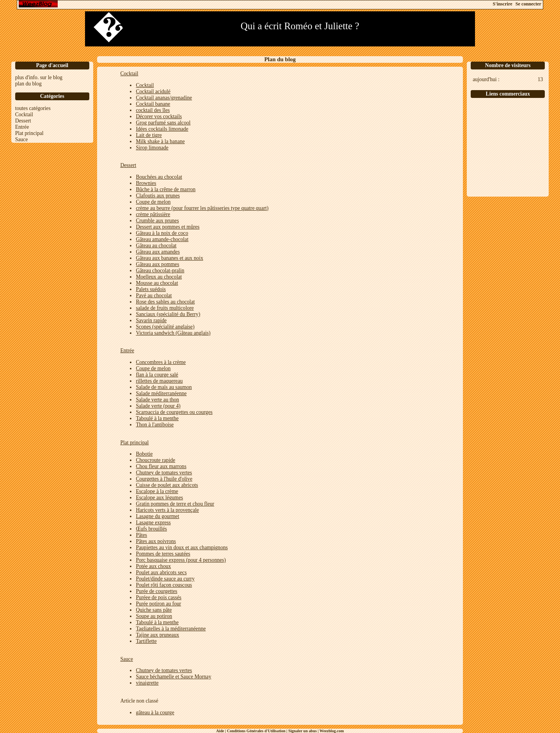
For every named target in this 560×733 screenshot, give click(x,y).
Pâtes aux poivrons (156, 541)
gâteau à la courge (155, 713)
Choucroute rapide (155, 460)
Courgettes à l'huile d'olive (164, 479)
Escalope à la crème (157, 491)
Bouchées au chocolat (159, 177)
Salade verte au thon (157, 400)
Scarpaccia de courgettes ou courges (174, 412)
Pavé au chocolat (154, 296)
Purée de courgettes (156, 591)
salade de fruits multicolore (165, 308)
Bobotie (144, 454)
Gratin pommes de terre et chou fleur (175, 504)
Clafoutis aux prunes (158, 196)
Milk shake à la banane (160, 141)
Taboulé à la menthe (157, 418)
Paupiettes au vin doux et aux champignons (182, 548)
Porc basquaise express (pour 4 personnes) (181, 560)
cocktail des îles (153, 110)
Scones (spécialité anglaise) (165, 327)
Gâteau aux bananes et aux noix (169, 258)
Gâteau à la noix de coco (162, 233)
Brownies (146, 183)
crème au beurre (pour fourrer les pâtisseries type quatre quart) (202, 208)
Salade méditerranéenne (161, 393)
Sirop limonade (152, 148)
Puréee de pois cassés (159, 597)
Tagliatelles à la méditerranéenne (171, 629)
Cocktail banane (153, 104)
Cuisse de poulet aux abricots (167, 485)
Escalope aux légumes (159, 498)
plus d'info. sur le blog (39, 77)
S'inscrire (503, 4)
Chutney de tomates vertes (164, 473)
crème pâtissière (153, 214)
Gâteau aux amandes (158, 252)
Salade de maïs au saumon (164, 387)
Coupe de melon (153, 202)
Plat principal (29, 133)
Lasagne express (153, 523)
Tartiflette (146, 641)
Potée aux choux (153, 566)
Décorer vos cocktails (159, 116)
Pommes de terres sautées (163, 554)
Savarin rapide (151, 320)
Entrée (22, 127)
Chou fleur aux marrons (161, 466)
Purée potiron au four (158, 604)
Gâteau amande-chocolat (162, 239)
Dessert (23, 121)
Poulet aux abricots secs (161, 572)
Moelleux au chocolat (159, 277)
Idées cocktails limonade (162, 129)
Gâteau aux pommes (157, 264)
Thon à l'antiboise (155, 425)
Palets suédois (151, 289)
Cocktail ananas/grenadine (164, 98)
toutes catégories (33, 108)
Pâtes (141, 535)
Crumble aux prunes (157, 221)
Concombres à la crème (161, 362)
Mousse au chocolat (157, 283)
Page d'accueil (52, 65)
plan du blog (28, 84)
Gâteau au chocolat (156, 246)
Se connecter (528, 4)
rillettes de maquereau (159, 381)
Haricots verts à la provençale (167, 510)
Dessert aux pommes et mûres (167, 227)
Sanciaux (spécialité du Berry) (168, 314)
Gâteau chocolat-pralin (160, 271)
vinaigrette (147, 683)
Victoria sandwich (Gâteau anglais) (173, 333)
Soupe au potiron (154, 616)
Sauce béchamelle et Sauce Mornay (173, 677)
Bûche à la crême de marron (166, 189)
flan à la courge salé (157, 375)
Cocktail (24, 114)
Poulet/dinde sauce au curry (165, 579)
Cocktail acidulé (153, 91)
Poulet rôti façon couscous (164, 585)
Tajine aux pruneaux (157, 635)
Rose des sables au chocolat (165, 302)
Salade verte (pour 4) (158, 406)
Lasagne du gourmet (157, 516)
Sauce (21, 139)
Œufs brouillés (151, 529)
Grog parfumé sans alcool (163, 123)
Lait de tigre (149, 135)
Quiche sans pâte (154, 610)
